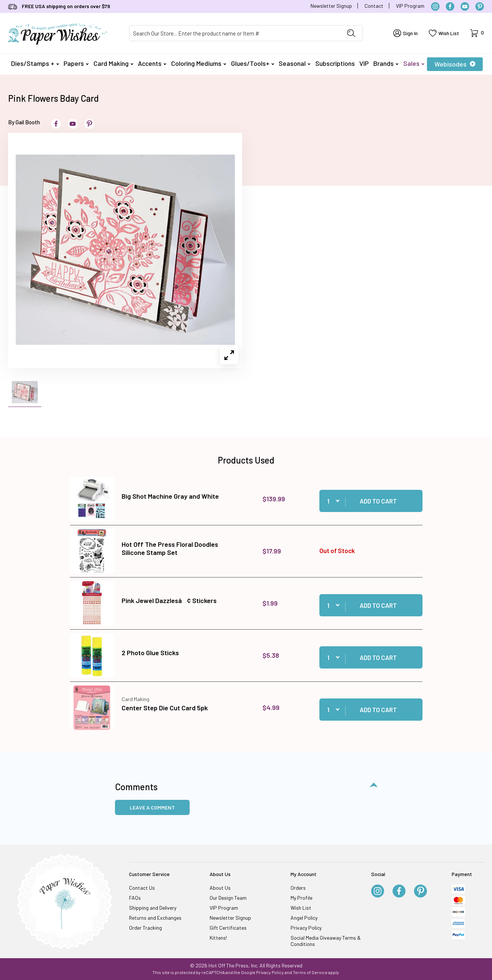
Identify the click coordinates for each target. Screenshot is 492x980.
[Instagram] (435, 6)
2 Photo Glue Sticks (150, 653)
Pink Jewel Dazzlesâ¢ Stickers (169, 600)
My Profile (301, 898)
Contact (374, 6)
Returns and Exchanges (155, 918)
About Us (220, 888)
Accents (152, 63)
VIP (364, 63)
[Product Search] (235, 33)
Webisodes (455, 64)
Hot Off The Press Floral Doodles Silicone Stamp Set (170, 548)
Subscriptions (335, 63)
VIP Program (410, 6)
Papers (76, 63)
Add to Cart (378, 501)
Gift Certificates (228, 928)
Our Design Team (228, 898)
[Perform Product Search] (351, 33)
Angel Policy (304, 918)
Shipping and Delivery (153, 908)
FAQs (135, 898)
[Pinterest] (480, 6)
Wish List (301, 908)
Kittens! (218, 938)
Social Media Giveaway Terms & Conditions (326, 941)
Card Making (113, 63)
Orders (298, 888)
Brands (386, 63)
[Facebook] (450, 6)
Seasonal (295, 63)
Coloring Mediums (199, 63)
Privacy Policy (306, 928)
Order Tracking (145, 928)
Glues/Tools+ (253, 63)
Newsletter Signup (331, 6)
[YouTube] (465, 6)
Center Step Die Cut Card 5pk (165, 708)
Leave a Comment (152, 807)
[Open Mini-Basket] (477, 33)
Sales (414, 63)
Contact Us (142, 888)
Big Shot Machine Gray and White (170, 496)
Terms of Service (310, 972)
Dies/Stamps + (35, 63)
